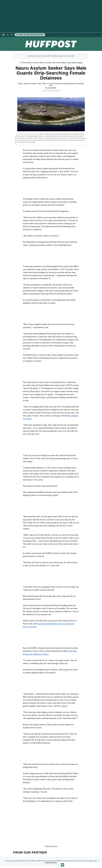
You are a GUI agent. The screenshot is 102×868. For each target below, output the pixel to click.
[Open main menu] (3, 35)
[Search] (12, 35)
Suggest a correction (51, 831)
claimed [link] (64, 706)
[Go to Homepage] (62, 865)
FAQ (90, 846)
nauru (72, 826)
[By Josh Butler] (52, 88)
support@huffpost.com (51, 847)
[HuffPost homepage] (28, 865)
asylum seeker (31, 826)
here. (80, 63)
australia (44, 826)
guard (64, 826)
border (55, 826)
